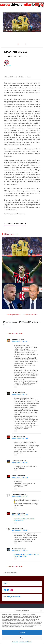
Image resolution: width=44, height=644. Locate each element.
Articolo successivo (30, 315)
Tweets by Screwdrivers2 (13, 597)
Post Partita (9, 224)
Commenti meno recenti (15, 333)
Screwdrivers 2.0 (20, 224)
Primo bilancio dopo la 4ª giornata (15, 30)
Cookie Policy (15, 642)
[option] (22, 22)
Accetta (22, 632)
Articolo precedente (14, 315)
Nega (22, 638)
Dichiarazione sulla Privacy (25, 642)
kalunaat (8, 65)
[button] (41, 611)
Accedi (6, 583)
